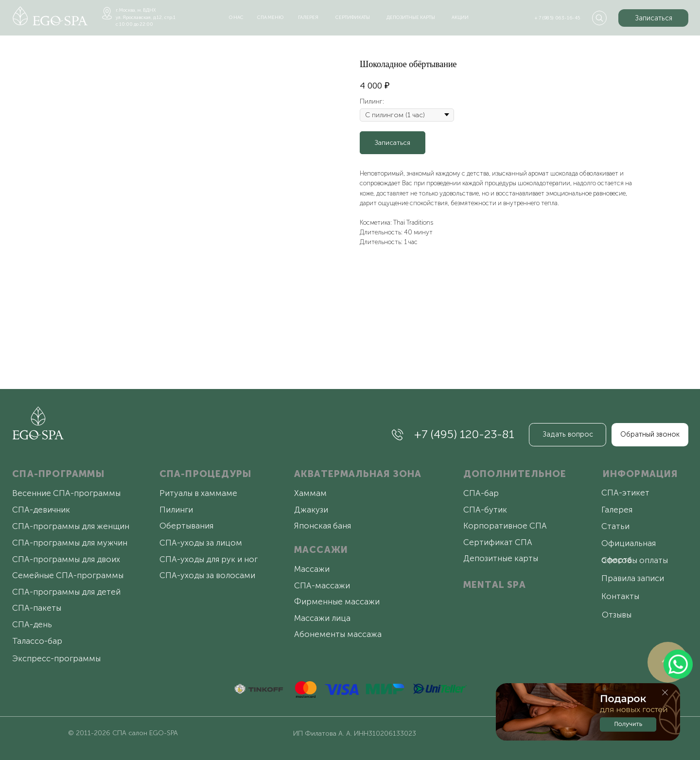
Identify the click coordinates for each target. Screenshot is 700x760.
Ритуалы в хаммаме (198, 493)
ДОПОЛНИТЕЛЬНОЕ (515, 474)
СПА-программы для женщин (71, 526)
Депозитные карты (501, 558)
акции (460, 17)
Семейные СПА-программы (68, 575)
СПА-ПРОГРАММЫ (58, 474)
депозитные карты (411, 17)
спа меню (270, 17)
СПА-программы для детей (66, 592)
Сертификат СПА (498, 542)
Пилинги (176, 510)
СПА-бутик (485, 510)
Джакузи (311, 510)
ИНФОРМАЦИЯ (640, 474)
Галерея (617, 510)
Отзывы (617, 615)
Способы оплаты (635, 560)
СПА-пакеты (37, 608)
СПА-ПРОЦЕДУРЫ (206, 474)
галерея (308, 17)
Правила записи (633, 578)
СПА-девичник (41, 510)
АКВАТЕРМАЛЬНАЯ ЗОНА (358, 474)
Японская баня (323, 526)
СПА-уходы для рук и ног (209, 559)
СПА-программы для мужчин (70, 543)
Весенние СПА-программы (66, 493)
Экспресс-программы (56, 658)
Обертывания (186, 526)
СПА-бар (481, 493)
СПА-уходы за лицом (201, 543)
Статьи (615, 526)
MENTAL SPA (495, 585)
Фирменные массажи (337, 601)
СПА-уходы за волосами (207, 575)
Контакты (620, 596)
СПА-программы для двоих (66, 559)
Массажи (312, 569)
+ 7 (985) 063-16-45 (558, 18)
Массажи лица (322, 618)
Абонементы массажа (338, 634)
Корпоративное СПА (505, 526)
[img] (50, 16)
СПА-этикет (625, 493)
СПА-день (32, 624)
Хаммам (310, 493)
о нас (236, 17)
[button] (653, 18)
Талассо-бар (37, 641)
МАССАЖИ (321, 550)
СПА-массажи (322, 585)
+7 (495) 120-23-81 (464, 434)
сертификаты (353, 17)
